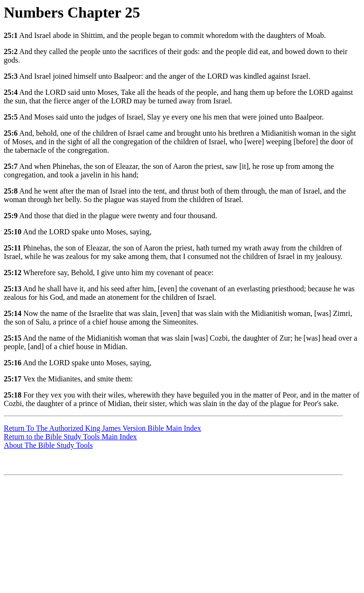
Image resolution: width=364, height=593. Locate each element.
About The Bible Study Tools (48, 445)
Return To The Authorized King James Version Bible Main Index (102, 428)
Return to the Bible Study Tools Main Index (70, 437)
